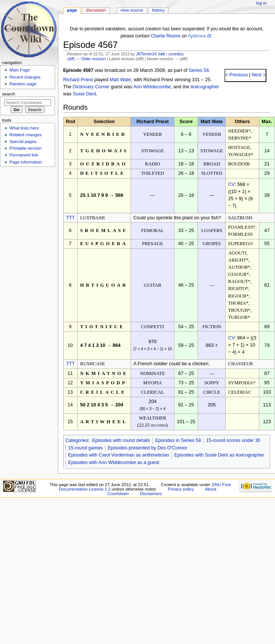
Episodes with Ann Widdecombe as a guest (114, 463)
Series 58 (199, 70)
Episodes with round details (121, 440)
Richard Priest (78, 80)
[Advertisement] (27, 226)
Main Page (20, 70)
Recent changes (25, 77)
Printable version (25, 148)
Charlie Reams (166, 36)
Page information (26, 162)
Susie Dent (85, 94)
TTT (71, 218)
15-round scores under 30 (233, 440)
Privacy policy (181, 489)
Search (9, 94)
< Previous (236, 75)
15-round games (85, 448)
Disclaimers (151, 494)
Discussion (96, 10)
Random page (23, 84)
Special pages (23, 141)
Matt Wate (120, 80)
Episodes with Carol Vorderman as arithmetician (119, 455)
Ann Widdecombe (152, 87)
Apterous (197, 36)
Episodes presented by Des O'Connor (148, 448)
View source (132, 10)
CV (231, 184)
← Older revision (91, 59)
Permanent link (24, 155)
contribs (175, 54)
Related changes (25, 135)
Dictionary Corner (91, 87)
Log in (261, 3)
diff (71, 59)
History (158, 10)
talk (162, 54)
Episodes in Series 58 (178, 440)
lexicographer (205, 87)
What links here (24, 128)
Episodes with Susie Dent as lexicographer (219, 455)
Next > (258, 75)
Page (72, 10)
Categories (77, 440)
